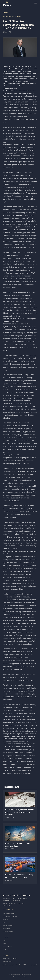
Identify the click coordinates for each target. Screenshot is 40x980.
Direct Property (8, 932)
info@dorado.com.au (10, 959)
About (5, 941)
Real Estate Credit (8, 913)
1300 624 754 (7, 962)
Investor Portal (7, 947)
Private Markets (8, 926)
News (4, 922)
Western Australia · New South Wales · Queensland (20, 965)
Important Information (20, 977)
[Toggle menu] (36, 3)
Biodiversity (6, 929)
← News (5, 12)
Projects (5, 919)
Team (4, 944)
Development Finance (10, 916)
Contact (5, 950)
